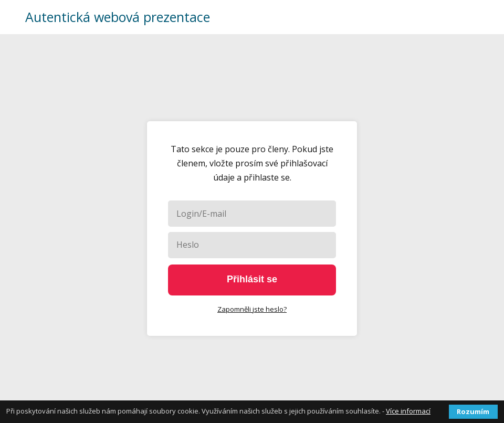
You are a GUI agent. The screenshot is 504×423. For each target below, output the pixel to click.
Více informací (408, 411)
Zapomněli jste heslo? (252, 309)
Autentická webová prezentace (118, 17)
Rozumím (473, 411)
